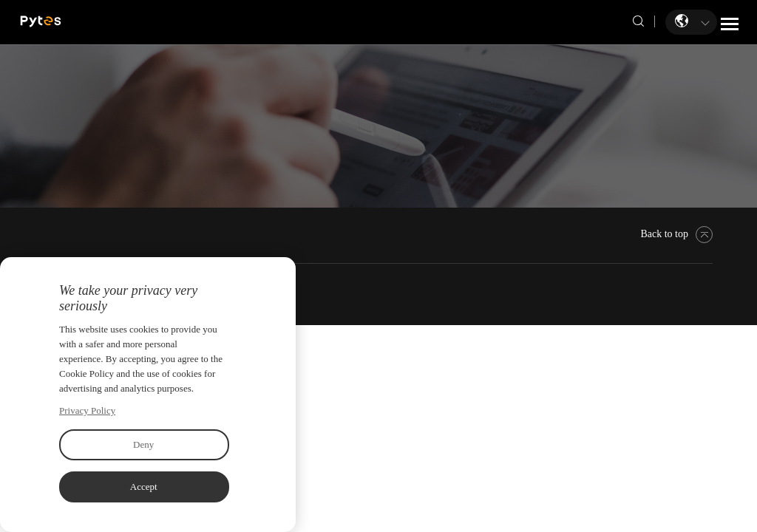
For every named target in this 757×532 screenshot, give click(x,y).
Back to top (676, 234)
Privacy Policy (87, 410)
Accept (144, 487)
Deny (143, 444)
